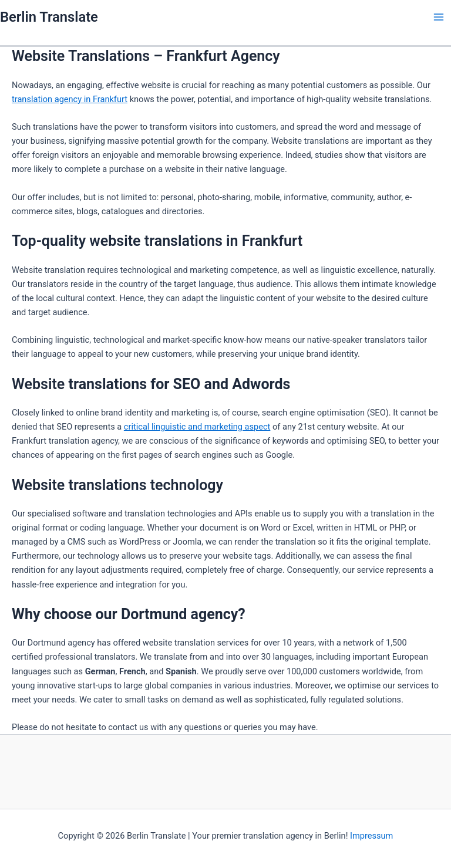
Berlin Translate (49, 17)
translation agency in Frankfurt (70, 99)
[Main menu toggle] (439, 17)
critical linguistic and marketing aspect (197, 427)
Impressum (371, 836)
